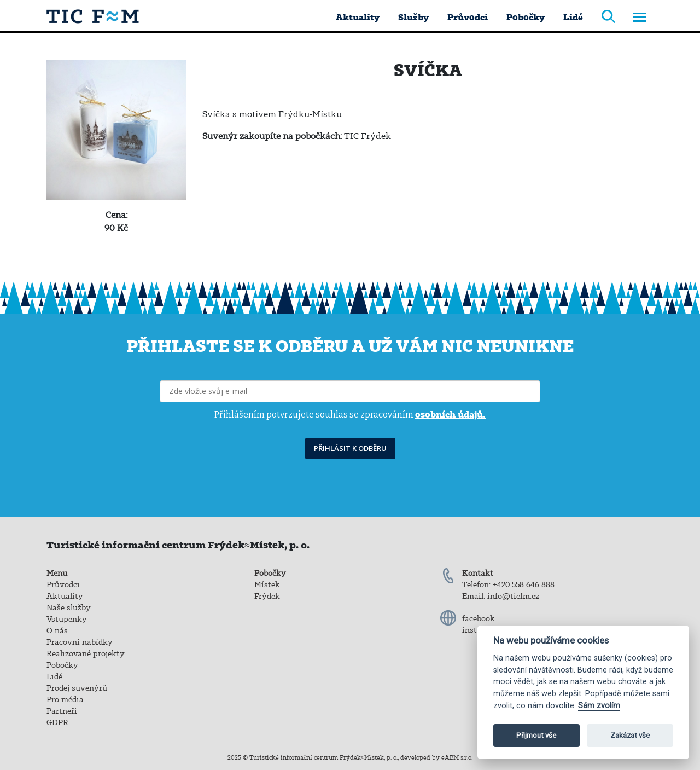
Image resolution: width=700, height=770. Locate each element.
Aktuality (358, 17)
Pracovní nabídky (80, 642)
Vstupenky (67, 619)
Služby (413, 17)
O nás (57, 630)
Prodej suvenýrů (77, 688)
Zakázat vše (630, 735)
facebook (479, 618)
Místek (267, 584)
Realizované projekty (86, 653)
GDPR (57, 722)
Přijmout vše (536, 735)
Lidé (573, 17)
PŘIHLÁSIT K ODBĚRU (350, 448)
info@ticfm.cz (513, 596)
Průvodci (468, 17)
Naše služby (69, 607)
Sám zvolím (599, 706)
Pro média (65, 699)
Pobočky (526, 17)
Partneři (62, 711)
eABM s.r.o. (457, 757)
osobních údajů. (450, 414)
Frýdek (267, 596)
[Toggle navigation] (640, 18)
